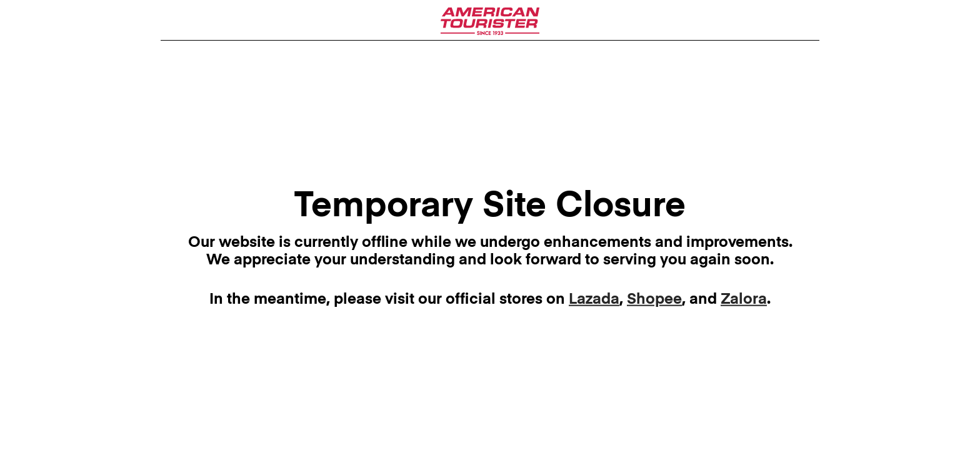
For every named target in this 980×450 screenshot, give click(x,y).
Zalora (744, 299)
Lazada (594, 299)
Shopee (654, 299)
